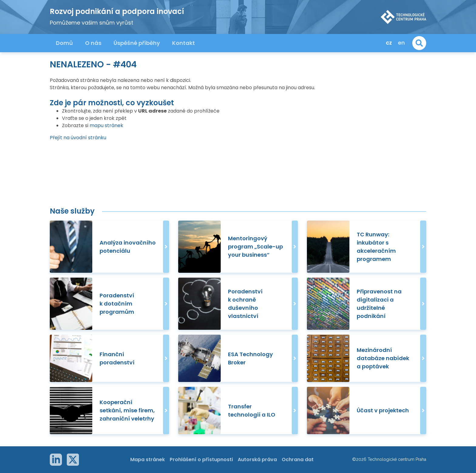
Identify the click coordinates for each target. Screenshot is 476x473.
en (401, 43)
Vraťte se (73, 118)
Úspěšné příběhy (137, 43)
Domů (64, 43)
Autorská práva (257, 459)
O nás (93, 43)
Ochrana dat (298, 459)
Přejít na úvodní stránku (78, 138)
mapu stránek (106, 125)
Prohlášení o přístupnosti (201, 459)
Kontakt (184, 43)
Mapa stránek (148, 459)
